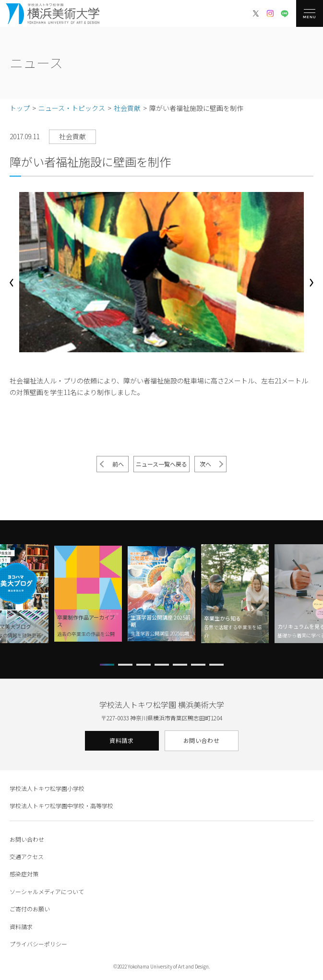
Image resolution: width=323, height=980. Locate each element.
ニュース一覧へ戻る (161, 464)
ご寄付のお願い (30, 909)
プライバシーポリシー (38, 944)
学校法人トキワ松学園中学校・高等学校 (61, 806)
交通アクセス (27, 856)
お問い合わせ (202, 740)
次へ (205, 464)
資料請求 (121, 740)
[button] (12, 283)
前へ (118, 464)
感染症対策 (24, 874)
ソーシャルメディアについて (47, 891)
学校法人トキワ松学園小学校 (47, 788)
